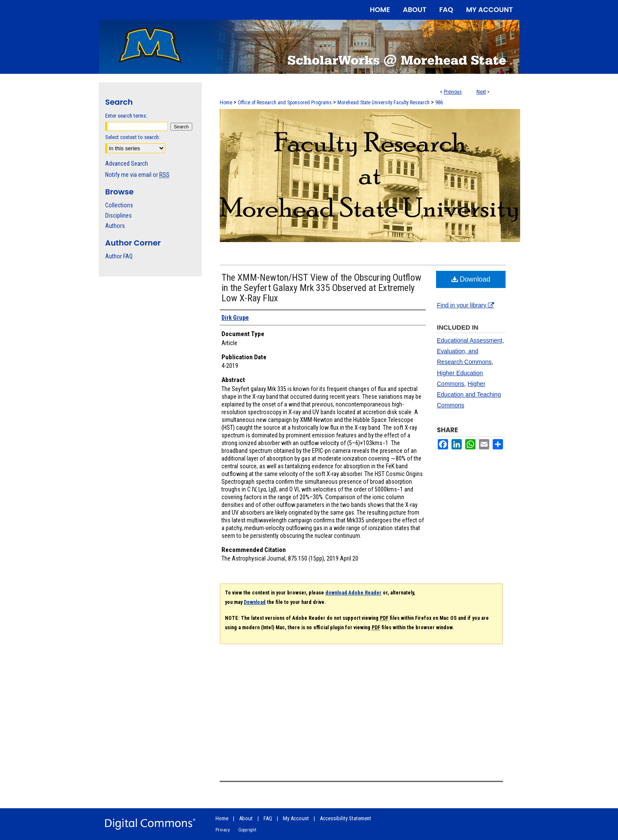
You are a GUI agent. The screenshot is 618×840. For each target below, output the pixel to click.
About (246, 818)
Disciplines (118, 215)
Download (471, 279)
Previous (453, 92)
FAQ (268, 818)
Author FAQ (119, 256)
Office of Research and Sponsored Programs (285, 103)
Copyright (247, 830)
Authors (115, 226)
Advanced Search (127, 164)
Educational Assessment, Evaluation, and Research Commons (470, 351)
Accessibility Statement (345, 818)
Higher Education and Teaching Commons (469, 394)
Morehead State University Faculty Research (383, 103)
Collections (119, 205)
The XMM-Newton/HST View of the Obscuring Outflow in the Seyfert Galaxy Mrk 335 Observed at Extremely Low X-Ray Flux (321, 288)
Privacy (223, 830)
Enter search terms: (126, 116)
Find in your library (465, 305)
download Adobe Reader (353, 593)
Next (481, 92)
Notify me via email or (137, 175)
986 (439, 103)
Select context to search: (133, 137)
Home (226, 103)
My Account (296, 818)
